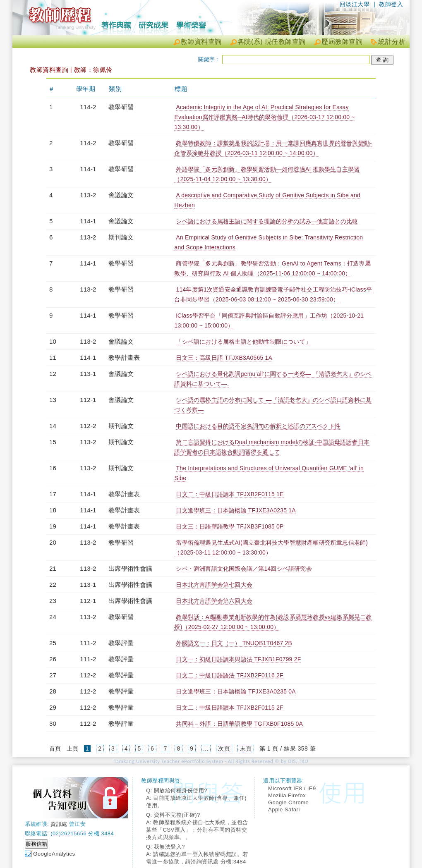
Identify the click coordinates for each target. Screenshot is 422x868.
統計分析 (392, 42)
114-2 (88, 107)
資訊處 (59, 824)
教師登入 (391, 4)
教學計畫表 (124, 357)
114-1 (88, 169)
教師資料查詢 (201, 42)
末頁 (246, 748)
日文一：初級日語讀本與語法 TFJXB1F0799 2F (238, 659)
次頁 (224, 748)
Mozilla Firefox (287, 795)
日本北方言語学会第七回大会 (214, 585)
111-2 (88, 643)
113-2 (88, 195)
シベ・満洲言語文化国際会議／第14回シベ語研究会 (244, 569)
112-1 (88, 400)
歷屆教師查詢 (342, 42)
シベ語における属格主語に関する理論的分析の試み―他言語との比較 (267, 221)
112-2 (88, 426)
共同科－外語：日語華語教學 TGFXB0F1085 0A (239, 724)
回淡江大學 (355, 4)
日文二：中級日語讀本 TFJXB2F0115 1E (230, 494)
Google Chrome (288, 802)
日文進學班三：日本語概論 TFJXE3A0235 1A (236, 510)
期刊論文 (121, 237)
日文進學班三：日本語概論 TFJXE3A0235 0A (236, 691)
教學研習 (121, 107)
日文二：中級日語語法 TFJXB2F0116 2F (229, 675)
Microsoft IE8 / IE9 (292, 788)
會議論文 (121, 195)
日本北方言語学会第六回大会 (214, 601)
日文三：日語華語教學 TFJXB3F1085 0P (230, 526)
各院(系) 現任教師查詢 (272, 42)
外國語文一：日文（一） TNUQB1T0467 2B (234, 643)
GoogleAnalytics (54, 854)
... (206, 748)
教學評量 (121, 643)
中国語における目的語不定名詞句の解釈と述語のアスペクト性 (258, 426)
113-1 (88, 374)
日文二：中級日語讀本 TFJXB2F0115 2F (229, 708)
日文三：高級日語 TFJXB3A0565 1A (224, 358)
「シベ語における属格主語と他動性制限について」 (243, 342)
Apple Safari (284, 809)
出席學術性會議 (130, 568)
